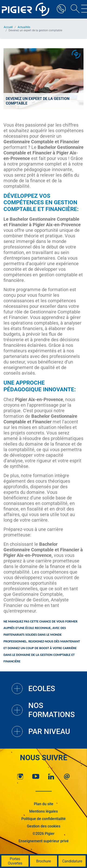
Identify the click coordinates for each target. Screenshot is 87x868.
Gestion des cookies (44, 826)
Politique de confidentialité (43, 819)
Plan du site (44, 804)
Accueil (8, 27)
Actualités (24, 27)
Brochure (43, 861)
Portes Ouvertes (15, 861)
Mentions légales (43, 811)
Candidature (72, 861)
